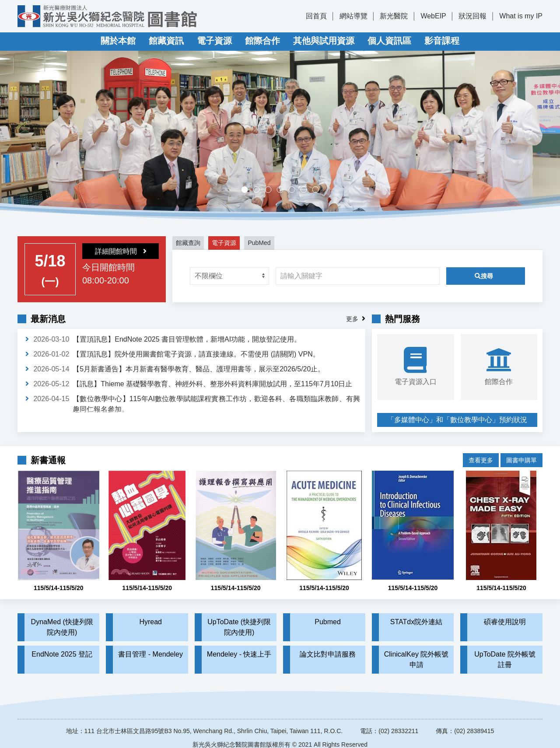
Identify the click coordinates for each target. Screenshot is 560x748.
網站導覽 (353, 16)
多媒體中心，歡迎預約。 (283, 190)
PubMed (259, 243)
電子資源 (214, 41)
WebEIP (433, 16)
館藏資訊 (166, 41)
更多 (352, 319)
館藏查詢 (188, 243)
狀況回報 (472, 16)
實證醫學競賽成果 (307, 190)
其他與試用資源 (324, 41)
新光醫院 (394, 16)
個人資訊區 (389, 41)
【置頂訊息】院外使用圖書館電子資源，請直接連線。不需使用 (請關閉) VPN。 (196, 354)
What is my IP (521, 16)
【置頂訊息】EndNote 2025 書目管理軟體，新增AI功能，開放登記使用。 (187, 339)
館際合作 (262, 41)
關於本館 (118, 41)
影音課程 (442, 41)
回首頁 (316, 16)
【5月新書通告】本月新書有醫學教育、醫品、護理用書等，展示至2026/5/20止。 (199, 369)
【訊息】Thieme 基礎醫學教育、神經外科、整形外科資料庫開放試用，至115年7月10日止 (212, 384)
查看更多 (481, 454)
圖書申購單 (521, 454)
